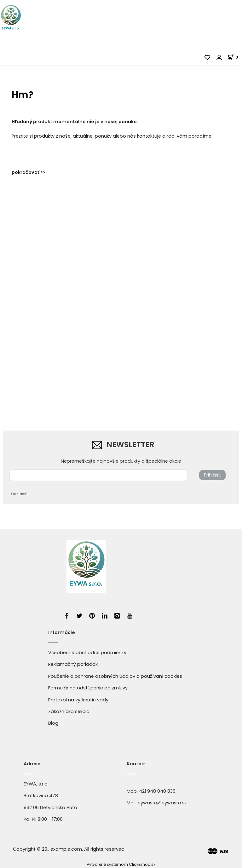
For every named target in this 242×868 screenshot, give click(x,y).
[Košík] (235, 57)
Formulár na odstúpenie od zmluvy (88, 688)
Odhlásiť (19, 494)
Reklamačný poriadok (73, 664)
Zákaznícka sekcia (69, 711)
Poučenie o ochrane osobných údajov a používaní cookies (115, 676)
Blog (53, 723)
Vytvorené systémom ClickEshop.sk (121, 864)
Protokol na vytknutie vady (78, 700)
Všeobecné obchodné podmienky (87, 653)
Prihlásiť (212, 475)
